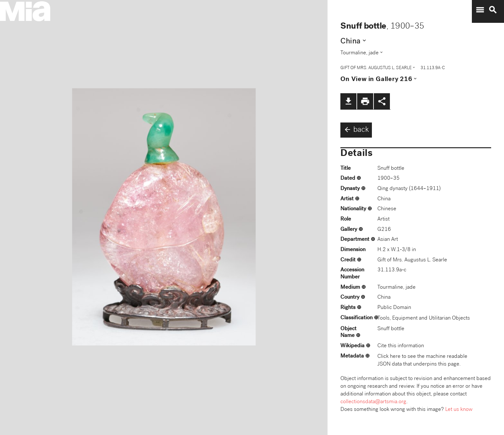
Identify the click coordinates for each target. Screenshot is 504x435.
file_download (348, 101)
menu (480, 10)
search (493, 10)
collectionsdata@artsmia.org (373, 402)
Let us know (459, 410)
